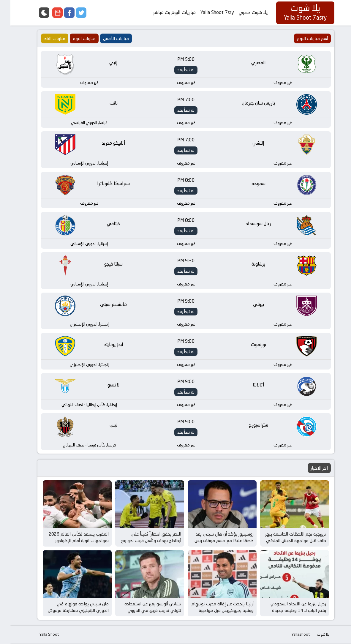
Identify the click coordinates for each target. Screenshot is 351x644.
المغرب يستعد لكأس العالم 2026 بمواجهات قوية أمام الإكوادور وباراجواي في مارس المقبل (68, 542)
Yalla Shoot (39, 635)
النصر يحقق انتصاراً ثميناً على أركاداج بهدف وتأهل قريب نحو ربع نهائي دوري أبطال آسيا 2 (141, 542)
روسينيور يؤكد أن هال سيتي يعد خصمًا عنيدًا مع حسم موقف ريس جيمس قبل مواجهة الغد (214, 542)
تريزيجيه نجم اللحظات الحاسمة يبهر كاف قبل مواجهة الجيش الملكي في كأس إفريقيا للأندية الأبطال (285, 542)
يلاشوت (313, 635)
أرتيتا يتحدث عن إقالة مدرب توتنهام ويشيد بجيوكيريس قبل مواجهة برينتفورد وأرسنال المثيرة (212, 612)
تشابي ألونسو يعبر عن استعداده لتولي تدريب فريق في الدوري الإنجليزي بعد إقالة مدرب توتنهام (141, 612)
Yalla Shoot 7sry (207, 12)
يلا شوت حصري (243, 12)
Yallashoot (290, 635)
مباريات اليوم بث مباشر (164, 12)
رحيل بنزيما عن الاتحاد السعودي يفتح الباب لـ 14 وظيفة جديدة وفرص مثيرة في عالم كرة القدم (287, 612)
